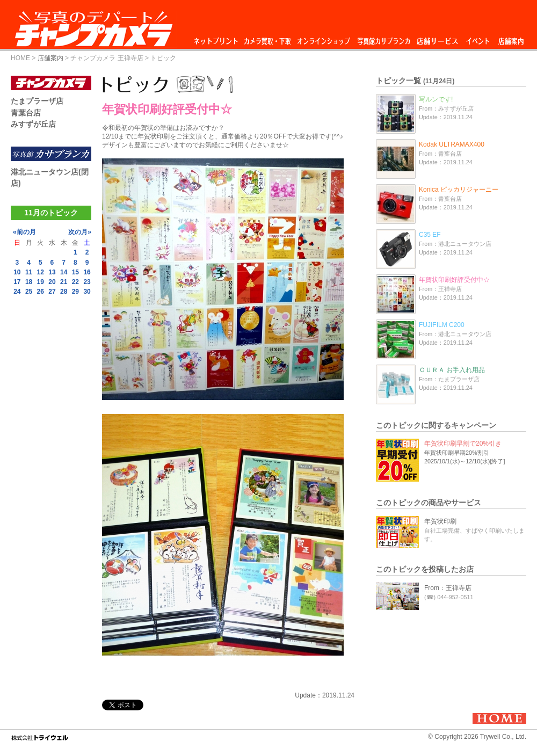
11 (29, 272)
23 (87, 282)
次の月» (80, 232)
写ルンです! (436, 99)
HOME (20, 58)
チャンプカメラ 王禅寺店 (107, 58)
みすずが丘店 (33, 124)
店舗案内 (511, 38)
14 (64, 272)
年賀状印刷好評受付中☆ (454, 280)
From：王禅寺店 (448, 588)
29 (75, 292)
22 (75, 282)
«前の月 (24, 232)
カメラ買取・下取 (268, 38)
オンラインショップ (323, 38)
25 (29, 292)
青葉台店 (26, 113)
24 (17, 292)
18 (29, 282)
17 (17, 282)
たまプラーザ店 (37, 101)
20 (52, 282)
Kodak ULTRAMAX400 (452, 144)
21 (64, 282)
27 (52, 292)
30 (87, 292)
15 (75, 272)
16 (87, 272)
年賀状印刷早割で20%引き (463, 444)
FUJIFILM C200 (442, 325)
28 (64, 292)
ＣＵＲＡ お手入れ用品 (452, 370)
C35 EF (430, 235)
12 (41, 272)
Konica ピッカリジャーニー (459, 190)
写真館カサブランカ (383, 38)
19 (41, 282)
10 (17, 272)
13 (52, 272)
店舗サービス (437, 38)
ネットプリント (217, 38)
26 (41, 292)
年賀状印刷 (440, 521)
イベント (478, 38)
